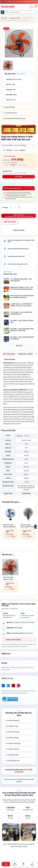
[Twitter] (8, 686)
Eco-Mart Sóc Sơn (13, 726)
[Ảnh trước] (4, 832)
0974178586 (19, 177)
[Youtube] (13, 686)
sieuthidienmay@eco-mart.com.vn (22, 633)
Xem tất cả (19, 346)
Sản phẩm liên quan (10, 502)
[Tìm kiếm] (7, 12)
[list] (19, 832)
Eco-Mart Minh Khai (13, 761)
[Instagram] (18, 686)
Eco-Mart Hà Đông (13, 738)
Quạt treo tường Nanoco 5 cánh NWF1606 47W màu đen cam (10, 578)
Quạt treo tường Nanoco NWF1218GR (27, 526)
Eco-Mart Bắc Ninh (13, 755)
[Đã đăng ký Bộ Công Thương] (10, 699)
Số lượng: (5, 208)
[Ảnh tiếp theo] (34, 832)
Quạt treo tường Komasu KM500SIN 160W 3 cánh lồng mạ (10, 526)
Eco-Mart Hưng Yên (13, 749)
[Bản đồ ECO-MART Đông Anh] (32, 864)
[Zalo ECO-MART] (23, 864)
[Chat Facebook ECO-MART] (15, 864)
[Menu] (3, 12)
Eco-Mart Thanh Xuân (14, 743)
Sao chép (26, 436)
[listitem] (11, 832)
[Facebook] (3, 686)
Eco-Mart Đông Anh (13, 720)
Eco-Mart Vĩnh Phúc (13, 732)
